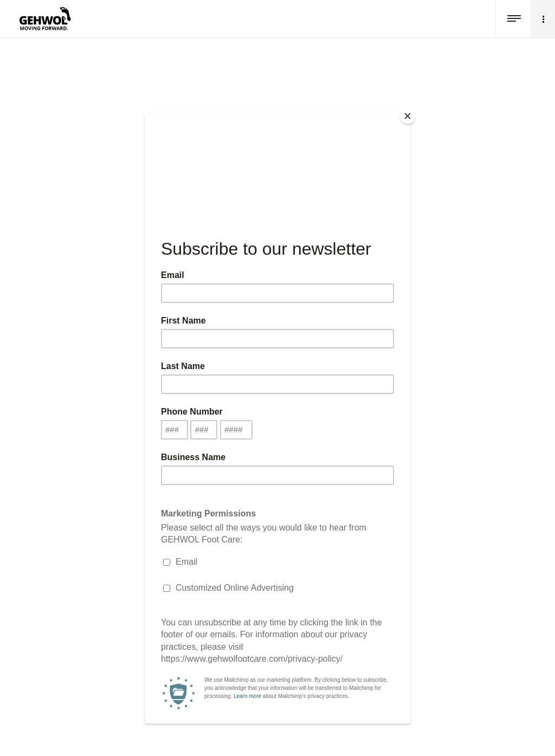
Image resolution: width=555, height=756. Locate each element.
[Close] (408, 116)
